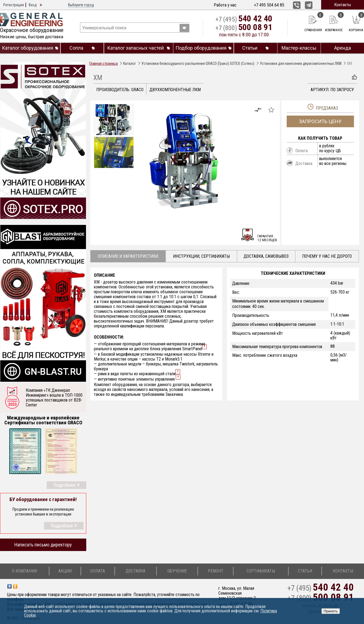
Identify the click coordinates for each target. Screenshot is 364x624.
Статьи (250, 48)
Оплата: (302, 151)
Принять (331, 611)
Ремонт (216, 571)
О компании (24, 571)
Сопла (76, 48)
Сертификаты (261, 571)
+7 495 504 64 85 (269, 5)
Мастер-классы (299, 48)
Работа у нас (225, 5)
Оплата (98, 571)
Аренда (343, 48)
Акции (65, 571)
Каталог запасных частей (135, 48)
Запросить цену (320, 121)
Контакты (343, 5)
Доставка (135, 571)
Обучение (177, 571)
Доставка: (304, 163)
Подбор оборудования (201, 48)
